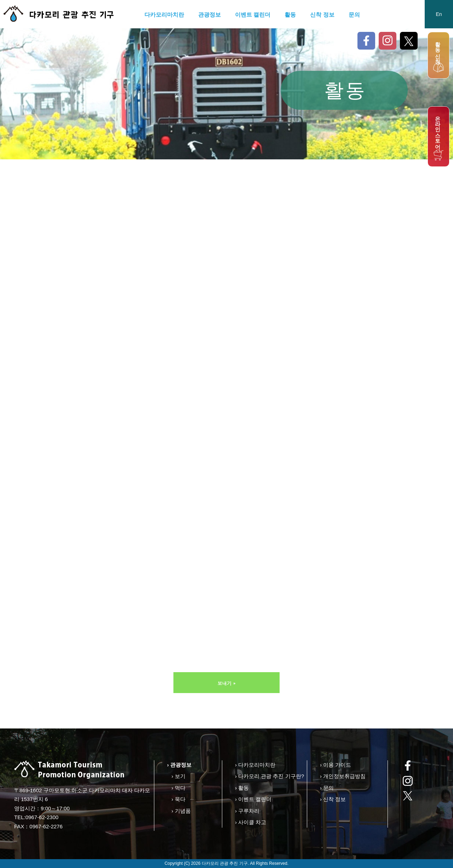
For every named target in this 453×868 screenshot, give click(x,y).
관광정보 (210, 15)
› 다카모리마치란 (255, 765)
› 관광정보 (179, 765)
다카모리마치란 (164, 15)
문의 (354, 15)
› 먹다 (178, 788)
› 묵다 (178, 799)
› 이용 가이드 (336, 765)
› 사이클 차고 (251, 822)
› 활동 (242, 788)
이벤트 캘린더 (253, 15)
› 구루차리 (247, 811)
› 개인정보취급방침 (343, 776)
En (439, 14)
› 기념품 (181, 811)
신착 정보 (322, 15)
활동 (290, 15)
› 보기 (178, 776)
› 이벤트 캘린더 (253, 799)
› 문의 (327, 788)
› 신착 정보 (333, 799)
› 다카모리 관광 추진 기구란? (269, 776)
